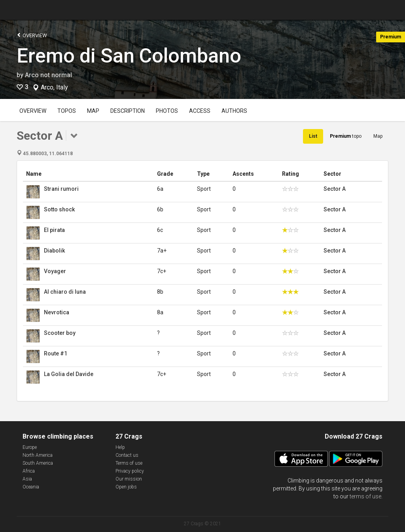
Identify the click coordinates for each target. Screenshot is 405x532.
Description (128, 111)
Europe (30, 447)
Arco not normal (48, 75)
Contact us (127, 455)
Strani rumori (61, 189)
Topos (67, 111)
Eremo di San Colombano (129, 56)
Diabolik (54, 251)
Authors (234, 111)
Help (120, 447)
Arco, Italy (54, 87)
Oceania (31, 487)
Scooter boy (60, 333)
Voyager (55, 271)
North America (38, 455)
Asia (27, 479)
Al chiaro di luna (65, 292)
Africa (29, 471)
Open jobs (126, 487)
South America (38, 463)
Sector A (335, 189)
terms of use (365, 496)
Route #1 (56, 353)
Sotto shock (59, 209)
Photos (167, 111)
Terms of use (129, 463)
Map (93, 111)
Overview (32, 35)
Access (200, 111)
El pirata (54, 230)
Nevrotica (57, 312)
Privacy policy (130, 471)
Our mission (129, 479)
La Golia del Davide (69, 374)
